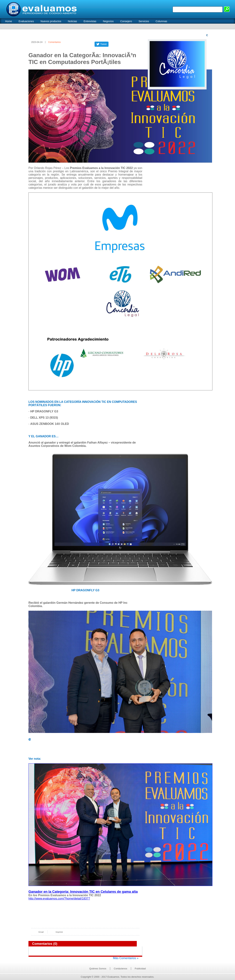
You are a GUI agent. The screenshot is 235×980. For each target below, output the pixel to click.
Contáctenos (121, 969)
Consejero (126, 21)
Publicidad (140, 969)
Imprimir (59, 932)
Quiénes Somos (98, 969)
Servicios (144, 21)
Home (9, 21)
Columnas (161, 21)
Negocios (108, 21)
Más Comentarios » (126, 958)
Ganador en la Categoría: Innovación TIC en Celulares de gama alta (83, 892)
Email (41, 932)
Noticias (72, 21)
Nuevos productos (51, 21)
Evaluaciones (26, 21)
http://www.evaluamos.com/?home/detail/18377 (59, 899)
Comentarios (54, 42)
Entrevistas (90, 21)
